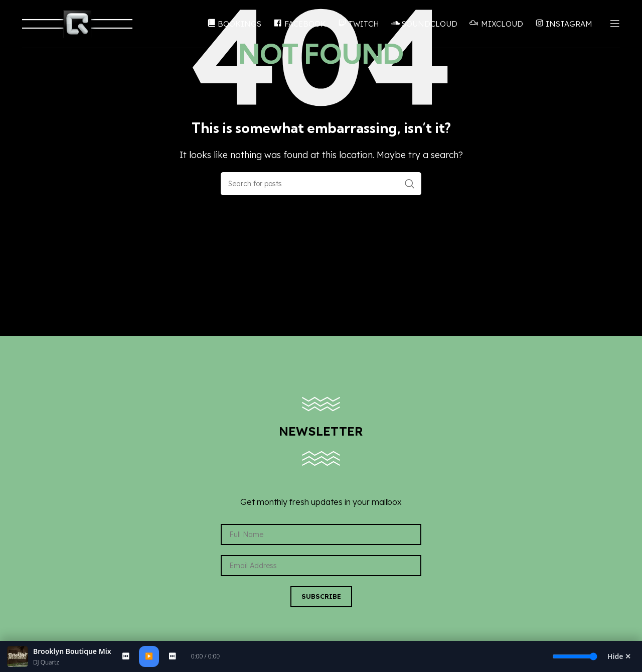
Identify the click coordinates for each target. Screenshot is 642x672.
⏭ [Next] (172, 656)
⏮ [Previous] (126, 656)
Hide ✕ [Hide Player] (619, 656)
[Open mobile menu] (615, 25)
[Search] (321, 184)
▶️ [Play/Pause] (149, 656)
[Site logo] (77, 24)
